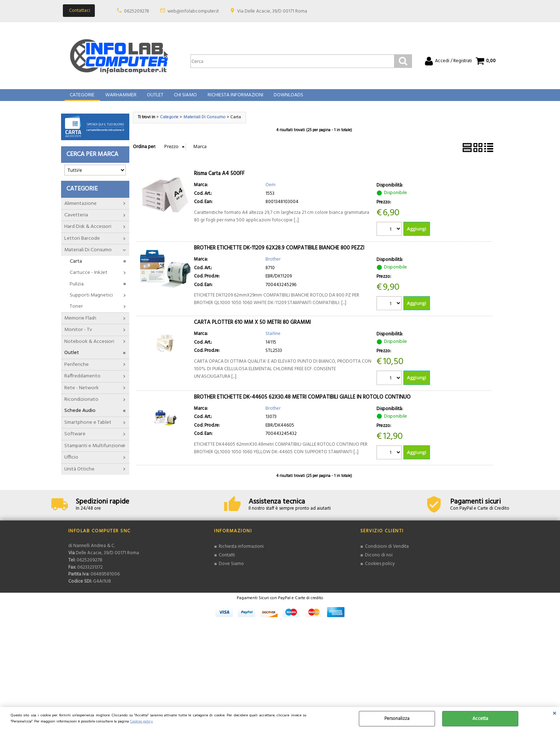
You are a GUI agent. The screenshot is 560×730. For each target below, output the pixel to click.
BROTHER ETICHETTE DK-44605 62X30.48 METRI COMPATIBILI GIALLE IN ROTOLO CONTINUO (302, 404)
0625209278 (136, 11)
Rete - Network (82, 394)
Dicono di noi (379, 562)
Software (75, 440)
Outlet (154, 99)
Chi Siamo (184, 99)
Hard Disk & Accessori (88, 233)
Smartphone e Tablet (88, 429)
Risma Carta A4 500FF (219, 180)
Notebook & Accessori (89, 348)
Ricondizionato (81, 406)
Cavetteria (76, 222)
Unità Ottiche (79, 475)
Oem (270, 191)
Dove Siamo (231, 570)
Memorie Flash (80, 325)
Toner (76, 313)
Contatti (227, 562)
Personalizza (397, 719)
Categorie (82, 99)
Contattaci (80, 11)
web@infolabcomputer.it (193, 11)
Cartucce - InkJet (89, 279)
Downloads (286, 99)
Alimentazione (80, 210)
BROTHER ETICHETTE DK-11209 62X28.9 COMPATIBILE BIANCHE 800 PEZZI (279, 254)
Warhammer (120, 99)
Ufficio (71, 464)
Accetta (480, 719)
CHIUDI (554, 714)
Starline (273, 341)
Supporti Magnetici (91, 302)
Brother (273, 266)
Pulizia (77, 290)
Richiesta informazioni (241, 553)
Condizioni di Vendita (387, 553)
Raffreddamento (82, 383)
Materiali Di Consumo (88, 256)
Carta (76, 268)
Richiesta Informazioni (233, 99)
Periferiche (77, 371)
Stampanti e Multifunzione (94, 452)
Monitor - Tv (78, 336)
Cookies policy (141, 722)
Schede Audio (80, 417)
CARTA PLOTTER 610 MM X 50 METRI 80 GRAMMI (252, 329)
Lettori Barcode (82, 245)
